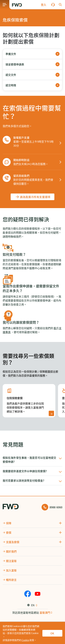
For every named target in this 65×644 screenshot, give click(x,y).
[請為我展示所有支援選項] (32, 197)
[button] (44, 5)
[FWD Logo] (17, 5)
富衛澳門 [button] (45, 613)
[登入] (44, 5)
